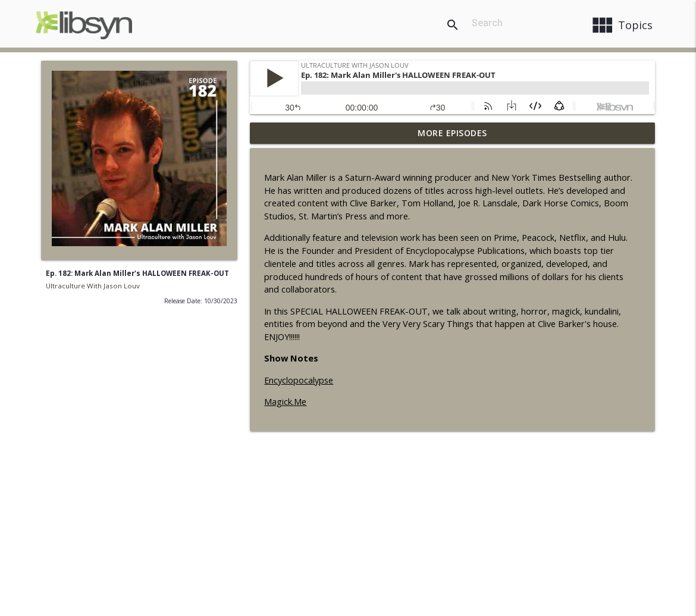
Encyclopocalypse (299, 380)
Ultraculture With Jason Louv (93, 286)
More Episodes (452, 133)
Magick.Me (285, 402)
